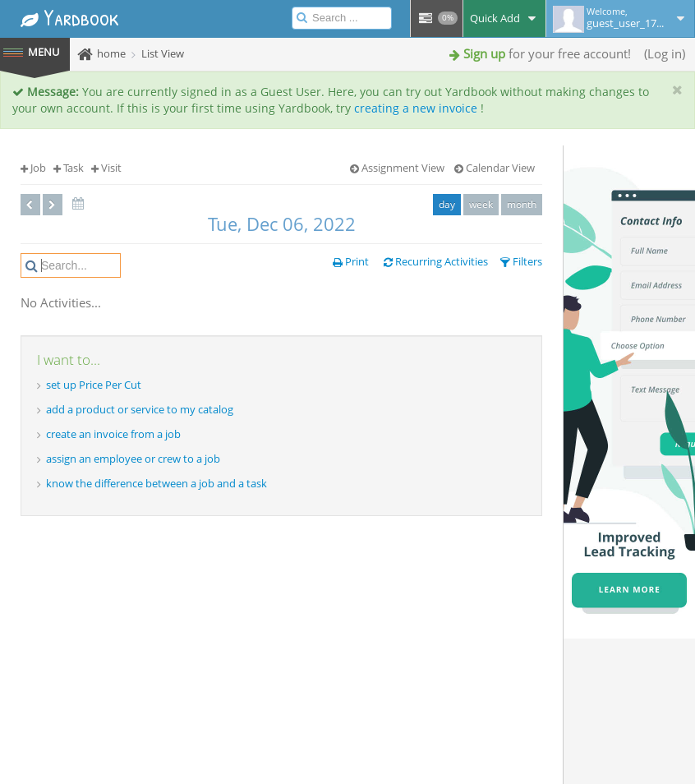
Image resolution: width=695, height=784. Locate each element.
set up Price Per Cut (94, 385)
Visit (106, 168)
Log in (665, 53)
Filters (521, 261)
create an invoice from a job (113, 434)
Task (69, 168)
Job (33, 168)
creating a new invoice (416, 108)
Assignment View (397, 168)
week (481, 204)
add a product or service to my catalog (140, 409)
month (522, 204)
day (447, 204)
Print (351, 261)
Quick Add (504, 18)
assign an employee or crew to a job (133, 459)
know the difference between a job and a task (156, 483)
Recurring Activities (436, 261)
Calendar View (495, 168)
